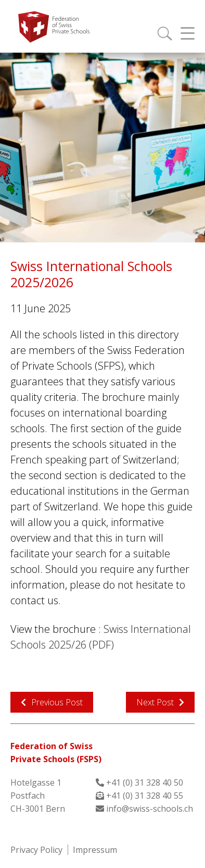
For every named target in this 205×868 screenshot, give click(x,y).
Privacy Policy (36, 850)
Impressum (95, 850)
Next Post (155, 702)
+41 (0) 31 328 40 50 (145, 783)
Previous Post (57, 702)
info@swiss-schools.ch (150, 809)
